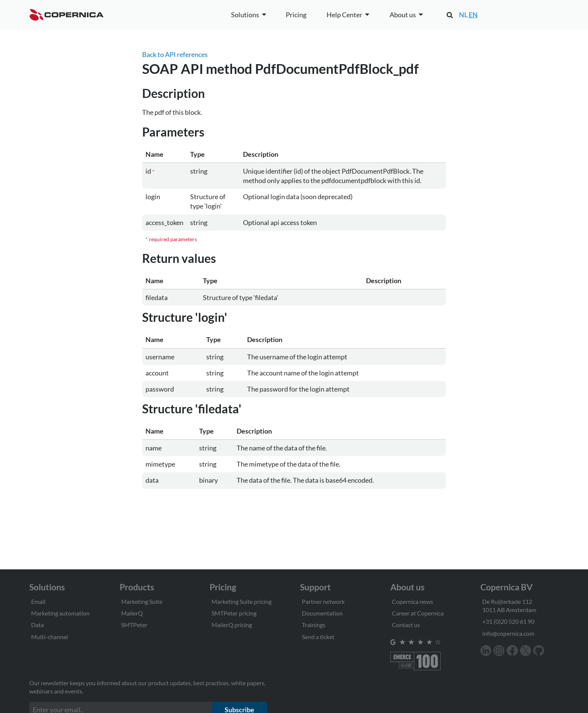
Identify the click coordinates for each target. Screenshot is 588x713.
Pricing (296, 15)
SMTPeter (134, 625)
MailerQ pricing (232, 625)
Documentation (322, 613)
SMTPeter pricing (234, 613)
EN (473, 15)
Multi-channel (49, 637)
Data (37, 625)
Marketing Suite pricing (241, 601)
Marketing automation (60, 613)
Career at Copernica (418, 613)
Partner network (323, 601)
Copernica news (412, 601)
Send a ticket (318, 637)
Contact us (406, 625)
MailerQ (132, 613)
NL (463, 15)
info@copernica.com (508, 633)
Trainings (314, 625)
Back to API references (175, 54)
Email (38, 601)
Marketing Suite (142, 601)
